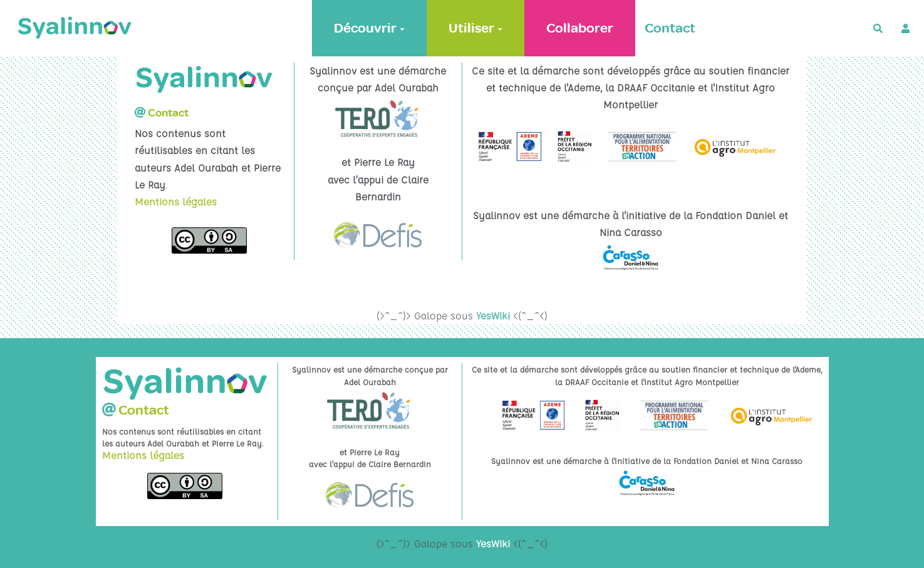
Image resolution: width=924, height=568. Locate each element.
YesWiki (493, 316)
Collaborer (580, 28)
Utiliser (475, 28)
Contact (670, 28)
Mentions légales (176, 202)
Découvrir (369, 28)
